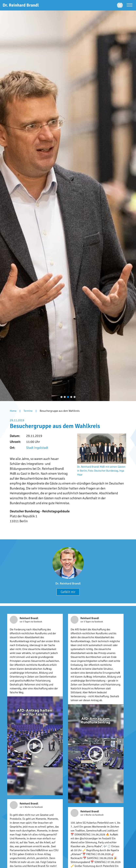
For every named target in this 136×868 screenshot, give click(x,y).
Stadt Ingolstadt (37, 448)
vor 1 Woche (25, 807)
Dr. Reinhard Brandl (68, 583)
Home (13, 411)
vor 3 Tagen (25, 622)
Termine (28, 411)
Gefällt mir (68, 592)
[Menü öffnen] (130, 5)
